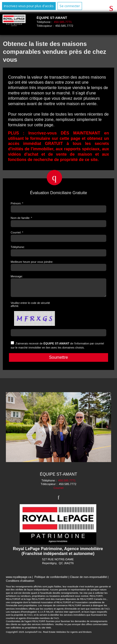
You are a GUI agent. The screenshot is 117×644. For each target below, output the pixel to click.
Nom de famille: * (21, 218)
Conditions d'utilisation (20, 584)
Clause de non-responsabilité (89, 580)
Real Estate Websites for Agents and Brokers (67, 635)
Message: (17, 276)
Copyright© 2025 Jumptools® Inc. (24, 635)
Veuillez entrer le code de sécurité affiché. (30, 308)
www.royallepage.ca (19, 580)
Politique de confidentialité (51, 580)
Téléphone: (18, 247)
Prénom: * (17, 203)
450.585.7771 (63, 22)
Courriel (58, 491)
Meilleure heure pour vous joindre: (32, 262)
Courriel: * (17, 232)
